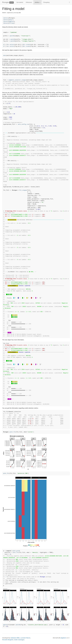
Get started (20, 2)
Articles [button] (37, 2)
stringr (12, 23)
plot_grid (16, 551)
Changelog (46, 2)
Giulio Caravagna (19, 640)
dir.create (27, 45)
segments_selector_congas (17, 80)
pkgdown (63, 638)
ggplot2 (12, 22)
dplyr (11, 20)
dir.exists (11, 45)
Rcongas (6, 2)
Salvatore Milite (15, 638)
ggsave (5, 625)
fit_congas (23, 190)
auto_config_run (23, 124)
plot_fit (13, 432)
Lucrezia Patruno (25, 638)
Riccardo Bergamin (8, 640)
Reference (29, 2)
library (6, 18)
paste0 (12, 36)
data (5, 55)
